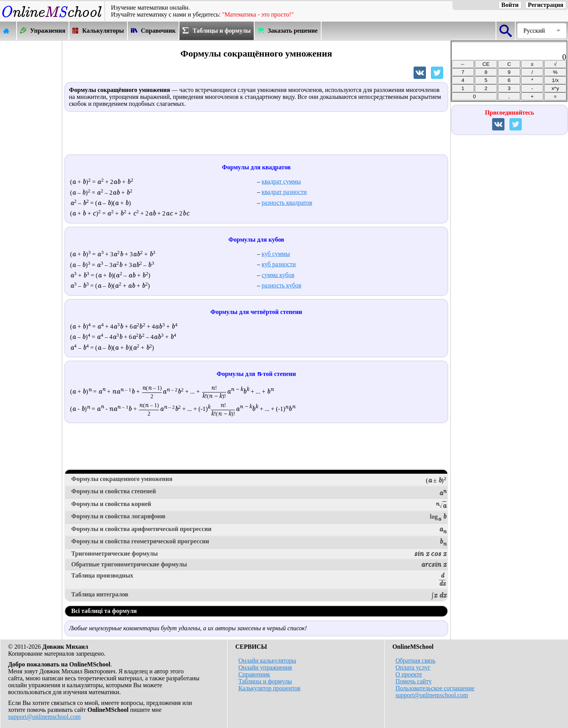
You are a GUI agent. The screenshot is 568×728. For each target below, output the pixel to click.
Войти (510, 5)
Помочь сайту (414, 681)
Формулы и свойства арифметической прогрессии (259, 530)
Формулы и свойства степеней (259, 493)
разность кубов (282, 285)
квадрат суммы (281, 181)
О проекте (409, 674)
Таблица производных (259, 580)
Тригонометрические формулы (259, 554)
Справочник (254, 674)
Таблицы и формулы (265, 681)
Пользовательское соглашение (435, 688)
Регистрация (546, 5)
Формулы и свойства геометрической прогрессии (259, 543)
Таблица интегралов (259, 595)
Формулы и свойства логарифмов (259, 518)
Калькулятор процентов (269, 688)
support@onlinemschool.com (44, 717)
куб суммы (276, 254)
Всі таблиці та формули (104, 611)
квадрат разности (284, 192)
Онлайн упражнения (265, 667)
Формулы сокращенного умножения (259, 480)
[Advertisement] (31, 157)
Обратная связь (416, 660)
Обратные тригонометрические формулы (259, 565)
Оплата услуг (413, 667)
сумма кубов (278, 275)
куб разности (279, 264)
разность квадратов (287, 203)
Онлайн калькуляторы (267, 660)
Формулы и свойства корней (259, 505)
